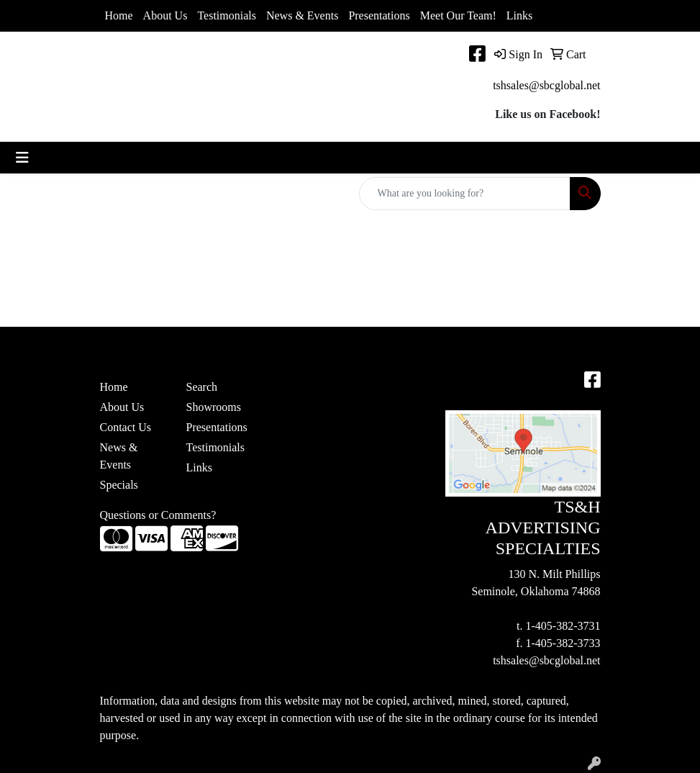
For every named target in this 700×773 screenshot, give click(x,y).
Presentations (379, 15)
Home (119, 15)
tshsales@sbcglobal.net (546, 85)
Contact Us (126, 427)
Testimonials (227, 15)
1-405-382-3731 (563, 626)
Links (519, 15)
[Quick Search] (465, 194)
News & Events (302, 15)
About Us (165, 15)
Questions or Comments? (158, 515)
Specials (119, 485)
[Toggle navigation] (22, 158)
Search (202, 387)
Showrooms (214, 407)
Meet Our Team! (458, 15)
